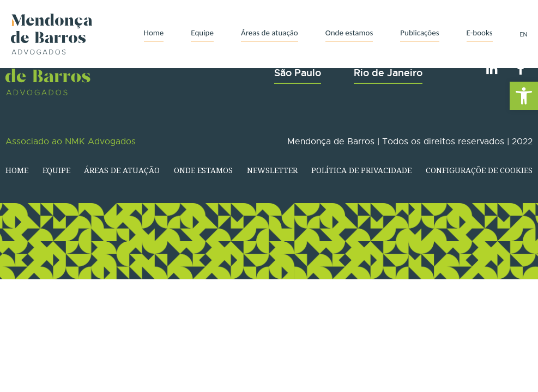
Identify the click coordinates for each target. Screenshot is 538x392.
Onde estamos (349, 33)
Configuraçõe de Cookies (479, 170)
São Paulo (298, 73)
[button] (524, 96)
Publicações (419, 33)
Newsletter (272, 170)
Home (154, 33)
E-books (480, 33)
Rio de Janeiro (388, 73)
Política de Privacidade (361, 170)
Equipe (202, 33)
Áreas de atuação (270, 33)
